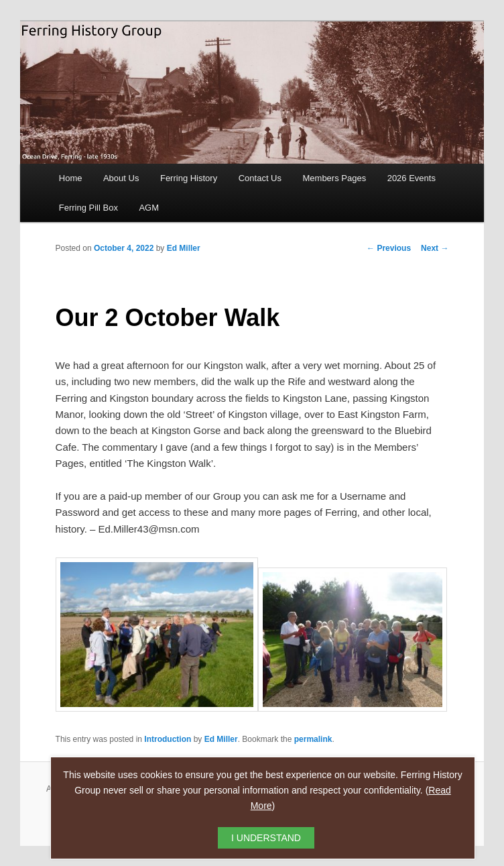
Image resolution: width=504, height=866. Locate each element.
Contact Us (260, 178)
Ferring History (189, 178)
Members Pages (335, 178)
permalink (313, 739)
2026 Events (412, 178)
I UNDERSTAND (266, 838)
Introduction (168, 739)
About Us (121, 178)
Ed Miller (184, 248)
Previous (389, 248)
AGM (149, 208)
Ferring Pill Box (88, 208)
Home (71, 178)
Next (435, 248)
